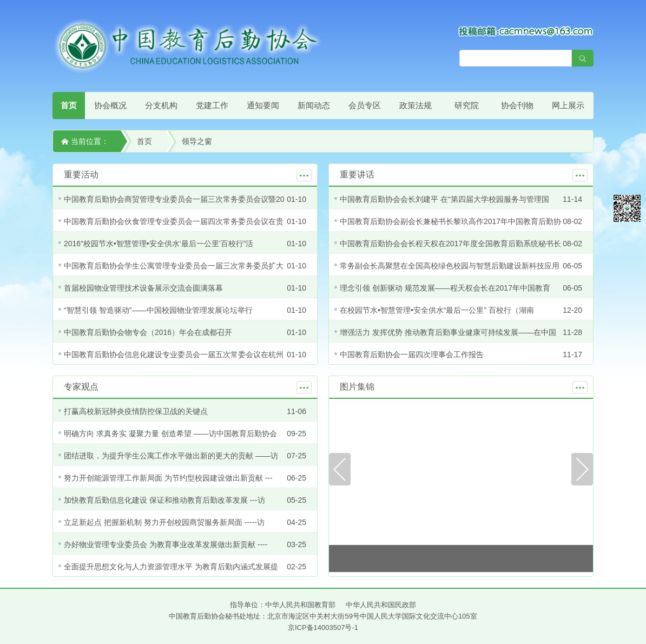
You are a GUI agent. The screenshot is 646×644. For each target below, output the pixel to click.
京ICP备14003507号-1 (323, 627)
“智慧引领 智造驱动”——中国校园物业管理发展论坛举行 (158, 310)
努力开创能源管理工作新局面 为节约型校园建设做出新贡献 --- (168, 478)
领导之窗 (197, 141)
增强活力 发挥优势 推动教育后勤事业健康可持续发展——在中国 (448, 332)
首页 (69, 105)
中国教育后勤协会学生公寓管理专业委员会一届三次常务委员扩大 (174, 266)
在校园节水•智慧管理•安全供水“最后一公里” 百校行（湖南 (437, 310)
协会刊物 (517, 105)
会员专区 (365, 105)
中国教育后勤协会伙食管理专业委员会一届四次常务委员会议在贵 (174, 221)
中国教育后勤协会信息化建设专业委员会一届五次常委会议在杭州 (174, 354)
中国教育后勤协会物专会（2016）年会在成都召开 (148, 332)
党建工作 (212, 105)
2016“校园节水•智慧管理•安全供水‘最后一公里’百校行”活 (159, 244)
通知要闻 (263, 105)
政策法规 (416, 105)
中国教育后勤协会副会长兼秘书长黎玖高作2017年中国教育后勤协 (450, 221)
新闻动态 (314, 105)
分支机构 (161, 105)
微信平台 (627, 208)
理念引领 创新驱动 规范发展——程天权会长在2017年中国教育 (445, 288)
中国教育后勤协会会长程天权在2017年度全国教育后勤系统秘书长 (450, 244)
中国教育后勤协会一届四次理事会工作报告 (412, 354)
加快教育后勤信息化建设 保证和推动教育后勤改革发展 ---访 (164, 500)
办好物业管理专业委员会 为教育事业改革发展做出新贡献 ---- (166, 544)
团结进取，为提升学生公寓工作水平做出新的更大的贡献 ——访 (171, 456)
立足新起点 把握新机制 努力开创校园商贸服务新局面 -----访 (164, 522)
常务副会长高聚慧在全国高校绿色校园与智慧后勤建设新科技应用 (450, 266)
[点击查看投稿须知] (526, 31)
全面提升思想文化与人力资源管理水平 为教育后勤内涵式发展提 (171, 567)
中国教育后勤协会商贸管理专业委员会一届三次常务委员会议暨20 (174, 199)
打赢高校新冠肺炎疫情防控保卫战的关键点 (136, 411)
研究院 (467, 105)
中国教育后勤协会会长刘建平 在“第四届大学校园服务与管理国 (444, 199)
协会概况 (110, 105)
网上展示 (568, 105)
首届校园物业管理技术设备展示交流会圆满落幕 (143, 288)
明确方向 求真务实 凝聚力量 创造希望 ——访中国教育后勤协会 (170, 433)
